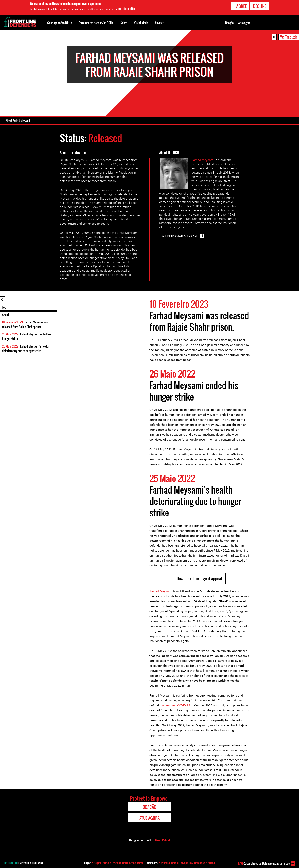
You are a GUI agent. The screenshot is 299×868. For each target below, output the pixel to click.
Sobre (124, 23)
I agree (240, 6)
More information (125, 9)
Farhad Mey (199, 160)
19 (188, 706)
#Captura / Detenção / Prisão (198, 863)
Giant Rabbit (163, 841)
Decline (260, 6)
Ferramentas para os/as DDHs (96, 23)
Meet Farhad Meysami (180, 237)
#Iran (140, 863)
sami (211, 160)
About (6, 315)
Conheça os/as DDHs (60, 23)
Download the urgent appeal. (200, 579)
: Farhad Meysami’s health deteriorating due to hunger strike (26, 349)
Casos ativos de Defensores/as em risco (264, 863)
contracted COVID (174, 706)
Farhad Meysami (161, 592)
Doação (229, 23)
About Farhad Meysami (19, 121)
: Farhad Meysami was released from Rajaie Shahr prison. (25, 325)
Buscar (160, 22)
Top (4, 308)
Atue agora (244, 23)
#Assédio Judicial (169, 863)
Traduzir (291, 37)
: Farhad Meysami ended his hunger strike (27, 337)
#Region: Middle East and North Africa (114, 863)
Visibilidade (141, 23)
